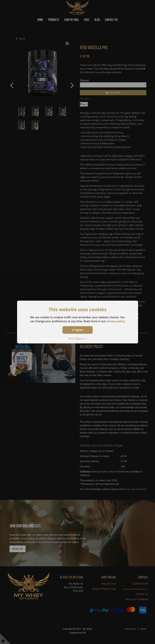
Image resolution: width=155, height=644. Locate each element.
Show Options (78, 339)
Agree (78, 330)
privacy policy (116, 321)
